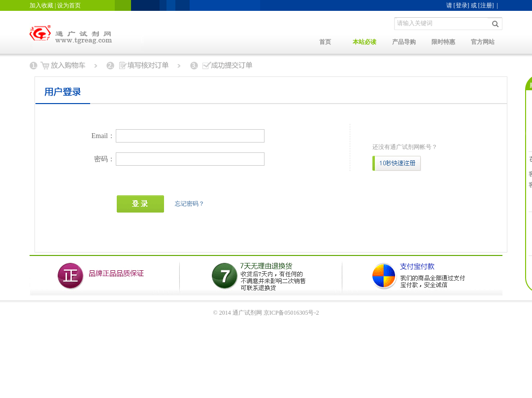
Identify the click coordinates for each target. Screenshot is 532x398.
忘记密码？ (190, 204)
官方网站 (483, 42)
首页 (325, 42)
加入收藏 (41, 5)
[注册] (486, 5)
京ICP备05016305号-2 (291, 313)
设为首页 (69, 5)
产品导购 (404, 42)
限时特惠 (443, 42)
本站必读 (365, 42)
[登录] (462, 5)
